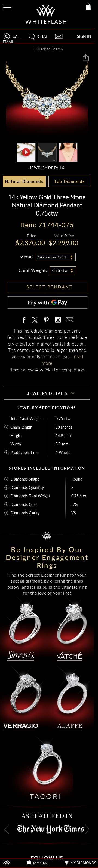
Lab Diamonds (70, 181)
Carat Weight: (33, 270)
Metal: (26, 257)
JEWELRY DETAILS (47, 168)
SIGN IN (84, 36)
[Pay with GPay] (48, 302)
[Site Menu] (8, 6)
